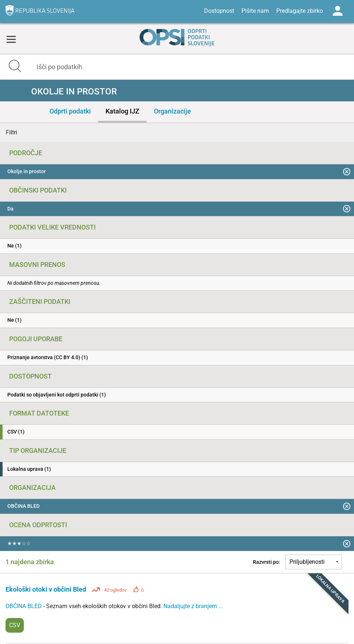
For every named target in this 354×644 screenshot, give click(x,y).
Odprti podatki (70, 111)
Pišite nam (255, 11)
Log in (338, 11)
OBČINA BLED (24, 606)
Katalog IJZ (122, 111)
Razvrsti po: (267, 562)
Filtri (12, 132)
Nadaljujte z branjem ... (193, 606)
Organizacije (172, 111)
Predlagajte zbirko (300, 11)
